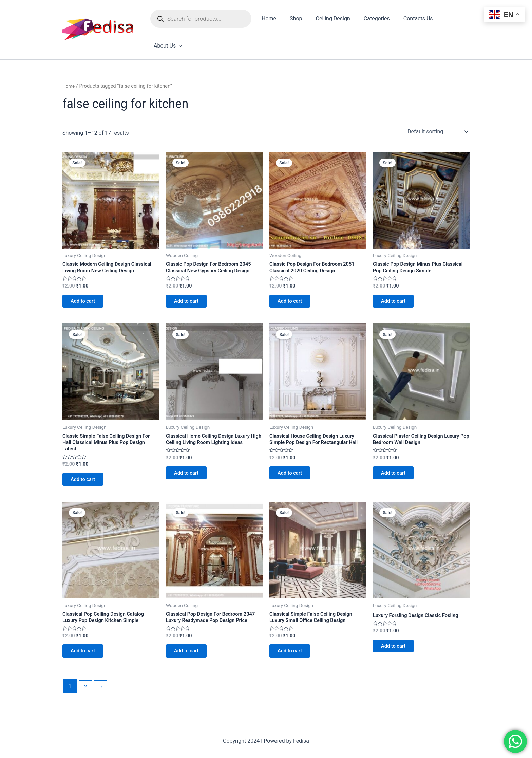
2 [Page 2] (86, 691)
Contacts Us (410, 20)
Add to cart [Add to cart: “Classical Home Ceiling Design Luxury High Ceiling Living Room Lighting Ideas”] (189, 471)
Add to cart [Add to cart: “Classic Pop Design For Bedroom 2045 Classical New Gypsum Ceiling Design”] (189, 280)
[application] (461, 20)
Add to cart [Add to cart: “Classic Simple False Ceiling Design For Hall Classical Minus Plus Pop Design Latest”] (86, 471)
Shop (296, 20)
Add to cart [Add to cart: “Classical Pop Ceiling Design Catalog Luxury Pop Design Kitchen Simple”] (86, 647)
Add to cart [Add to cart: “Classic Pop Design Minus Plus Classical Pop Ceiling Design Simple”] (396, 280)
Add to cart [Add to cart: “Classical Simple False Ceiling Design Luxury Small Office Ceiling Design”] (293, 647)
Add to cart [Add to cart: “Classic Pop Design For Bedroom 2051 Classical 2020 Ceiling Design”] (293, 280)
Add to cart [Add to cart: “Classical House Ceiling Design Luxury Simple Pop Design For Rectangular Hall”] (293, 471)
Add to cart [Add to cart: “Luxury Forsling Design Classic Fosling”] (396, 641)
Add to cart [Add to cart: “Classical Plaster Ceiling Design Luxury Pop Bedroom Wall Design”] (396, 464)
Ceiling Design (330, 20)
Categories (371, 20)
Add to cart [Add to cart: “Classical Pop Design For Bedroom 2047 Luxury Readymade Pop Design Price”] (189, 654)
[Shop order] (437, 107)
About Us (450, 20)
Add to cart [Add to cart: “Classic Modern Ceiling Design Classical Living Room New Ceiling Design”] (86, 287)
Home (272, 20)
